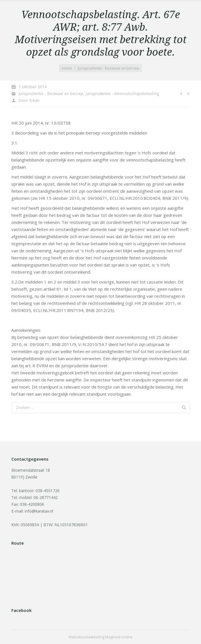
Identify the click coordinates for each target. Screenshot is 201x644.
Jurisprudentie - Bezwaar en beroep (109, 68)
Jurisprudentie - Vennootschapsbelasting (122, 94)
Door (29, 100)
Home (67, 68)
